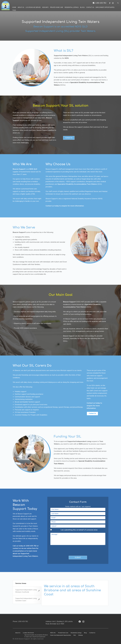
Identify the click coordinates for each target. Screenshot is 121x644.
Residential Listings (76, 633)
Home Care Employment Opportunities (61, 635)
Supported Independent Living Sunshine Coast (28, 600)
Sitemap (80, 635)
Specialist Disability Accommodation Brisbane (36, 635)
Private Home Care (63, 633)
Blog (85, 633)
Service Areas (21, 583)
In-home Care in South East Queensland (35, 637)
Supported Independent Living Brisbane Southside (28, 591)
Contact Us (92, 633)
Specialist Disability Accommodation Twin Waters (77, 184)
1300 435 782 (101, 3)
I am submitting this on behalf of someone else (79, 530)
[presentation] (62, 550)
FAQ (75, 635)
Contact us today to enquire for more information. (65, 206)
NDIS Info (53, 633)
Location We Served (28, 633)
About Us (18, 633)
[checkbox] (51, 530)
